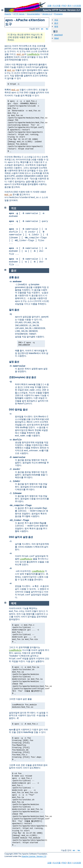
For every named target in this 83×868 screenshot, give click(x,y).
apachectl (58, 35)
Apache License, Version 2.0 (34, 856)
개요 (56, 20)
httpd (56, 38)
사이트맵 (77, 6)
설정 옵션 (14, 362)
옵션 (56, 23)
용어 (70, 6)
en (42, 29)
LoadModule (33, 54)
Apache (8, 14)
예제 (56, 26)
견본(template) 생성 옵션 (23, 377)
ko (47, 29)
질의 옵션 (14, 310)
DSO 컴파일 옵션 (18, 410)
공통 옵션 (14, 277)
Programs (58, 14)
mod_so (21, 54)
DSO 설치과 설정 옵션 (21, 537)
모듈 (49, 6)
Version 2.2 (47, 14)
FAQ (64, 6)
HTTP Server (19, 14)
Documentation (33, 14)
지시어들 (57, 6)
